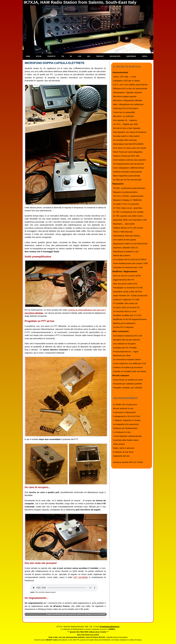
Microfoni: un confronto (123, 116)
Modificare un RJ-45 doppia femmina (130, 319)
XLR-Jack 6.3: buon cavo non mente (130, 148)
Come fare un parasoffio (124, 112)
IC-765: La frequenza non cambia (128, 212)
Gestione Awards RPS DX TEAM (128, 462)
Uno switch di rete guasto (125, 240)
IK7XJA (39, 56)
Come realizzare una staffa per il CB (129, 363)
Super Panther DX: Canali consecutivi (130, 295)
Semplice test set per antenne (127, 340)
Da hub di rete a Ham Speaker (127, 128)
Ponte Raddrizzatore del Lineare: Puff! (130, 263)
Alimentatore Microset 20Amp (126, 236)
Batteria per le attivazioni (124, 323)
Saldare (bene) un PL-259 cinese (128, 228)
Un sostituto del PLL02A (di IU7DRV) (130, 259)
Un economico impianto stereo (127, 359)
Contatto (51, 56)
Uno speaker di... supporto (125, 120)
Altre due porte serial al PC (125, 284)
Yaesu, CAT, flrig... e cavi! (125, 77)
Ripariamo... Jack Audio (124, 224)
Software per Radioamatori (125, 428)
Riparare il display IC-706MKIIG (127, 200)
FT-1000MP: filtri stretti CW (125, 303)
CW (63, 56)
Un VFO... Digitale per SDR (126, 124)
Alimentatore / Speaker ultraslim (128, 92)
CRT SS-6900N (81, 577)
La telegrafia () (126, 424)
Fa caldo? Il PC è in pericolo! (126, 204)
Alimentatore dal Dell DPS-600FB (128, 144)
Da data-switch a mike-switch (126, 136)
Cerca (145, 56)
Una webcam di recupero (124, 344)
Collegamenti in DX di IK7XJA (127, 416)
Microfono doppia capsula (125, 96)
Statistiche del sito (121, 456)
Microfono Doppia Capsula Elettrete (55, 63)
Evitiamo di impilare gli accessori (128, 367)
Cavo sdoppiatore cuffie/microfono (129, 168)
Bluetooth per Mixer (122, 355)
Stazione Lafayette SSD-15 (125, 248)
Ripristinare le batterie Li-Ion (126, 251)
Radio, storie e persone (124, 448)
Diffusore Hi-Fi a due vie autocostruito (130, 88)
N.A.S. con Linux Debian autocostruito (130, 85)
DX (71, 56)
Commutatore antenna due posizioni (129, 160)
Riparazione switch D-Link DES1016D (130, 244)
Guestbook (131, 56)
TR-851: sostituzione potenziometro (129, 188)
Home (28, 56)
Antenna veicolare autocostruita (127, 172)
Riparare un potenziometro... (126, 192)
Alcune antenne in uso (123, 408)
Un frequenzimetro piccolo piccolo (128, 164)
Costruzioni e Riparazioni (124, 412)
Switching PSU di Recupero (126, 108)
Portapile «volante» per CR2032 (128, 388)
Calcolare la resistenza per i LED (128, 267)
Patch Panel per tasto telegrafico (128, 152)
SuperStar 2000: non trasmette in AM (130, 220)
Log (80, 56)
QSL (89, 56)
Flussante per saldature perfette (128, 384)
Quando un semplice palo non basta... (130, 371)
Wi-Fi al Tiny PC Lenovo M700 (127, 276)
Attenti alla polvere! (122, 255)
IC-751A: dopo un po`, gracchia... (128, 208)
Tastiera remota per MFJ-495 (126, 156)
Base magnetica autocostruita (127, 176)
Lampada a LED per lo (126, 81)
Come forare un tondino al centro (128, 380)
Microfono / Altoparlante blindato (128, 100)
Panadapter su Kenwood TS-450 (128, 288)
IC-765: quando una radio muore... (129, 216)
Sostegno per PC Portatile (125, 348)
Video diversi (119, 444)
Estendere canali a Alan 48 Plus (128, 292)
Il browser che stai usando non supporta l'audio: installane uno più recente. (64, 588)
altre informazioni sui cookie (88, 635)
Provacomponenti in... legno (126, 352)
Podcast (100, 56)
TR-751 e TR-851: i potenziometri (128, 196)
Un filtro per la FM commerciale (127, 180)
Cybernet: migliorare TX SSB (126, 299)
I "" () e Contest (127, 420)
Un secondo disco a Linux (125, 311)
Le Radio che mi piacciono (125, 404)
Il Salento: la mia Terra (123, 452)
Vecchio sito (115, 56)
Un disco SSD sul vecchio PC (126, 307)
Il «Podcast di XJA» (122, 432)
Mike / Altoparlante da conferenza (128, 104)
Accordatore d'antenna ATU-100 (128, 336)
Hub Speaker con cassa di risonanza (130, 132)
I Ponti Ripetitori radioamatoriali (127, 436)
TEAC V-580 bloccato (123, 232)
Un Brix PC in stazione (123, 327)
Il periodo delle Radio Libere (126, 440)
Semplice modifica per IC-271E (127, 315)
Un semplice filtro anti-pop (125, 140)
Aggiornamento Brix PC (124, 280)
